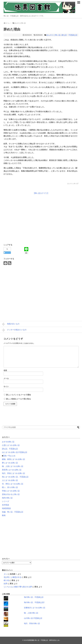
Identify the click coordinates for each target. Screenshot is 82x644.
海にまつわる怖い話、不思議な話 (15, 477)
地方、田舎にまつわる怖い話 (13, 473)
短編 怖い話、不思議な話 (13, 512)
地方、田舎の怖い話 (32, 623)
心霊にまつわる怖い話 (11, 445)
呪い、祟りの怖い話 (10, 487)
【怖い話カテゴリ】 (41, 193)
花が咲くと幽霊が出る (13, 577)
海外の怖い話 (7, 498)
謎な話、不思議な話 (10, 449)
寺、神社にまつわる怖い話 (13, 484)
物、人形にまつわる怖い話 (13, 466)
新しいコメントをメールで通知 (18, 395)
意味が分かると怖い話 (11, 494)
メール (6, 378)
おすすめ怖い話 (8, 442)
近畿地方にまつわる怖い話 (35, 608)
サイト (6, 386)
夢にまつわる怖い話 (10, 463)
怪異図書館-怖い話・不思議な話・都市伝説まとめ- (44, 640)
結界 (6, 584)
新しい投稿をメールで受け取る (18, 399)
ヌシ (6, 574)
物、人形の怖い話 (31, 613)
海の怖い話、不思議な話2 (34, 602)
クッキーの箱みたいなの (14, 330)
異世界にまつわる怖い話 (12, 470)
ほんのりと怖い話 (53, 35)
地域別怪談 (6, 508)
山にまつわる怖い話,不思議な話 (15, 452)
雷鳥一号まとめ (9, 456)
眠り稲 (6, 580)
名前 (5, 370)
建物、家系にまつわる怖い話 (13, 459)
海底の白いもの (11, 324)
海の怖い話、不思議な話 (34, 597)
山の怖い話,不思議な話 (33, 618)
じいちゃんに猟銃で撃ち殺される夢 (18, 587)
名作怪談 (6, 505)
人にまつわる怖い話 (10, 480)
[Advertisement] (23, 219)
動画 (4, 515)
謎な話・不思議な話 (69, 35)
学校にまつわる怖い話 (11, 491)
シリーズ (6, 501)
